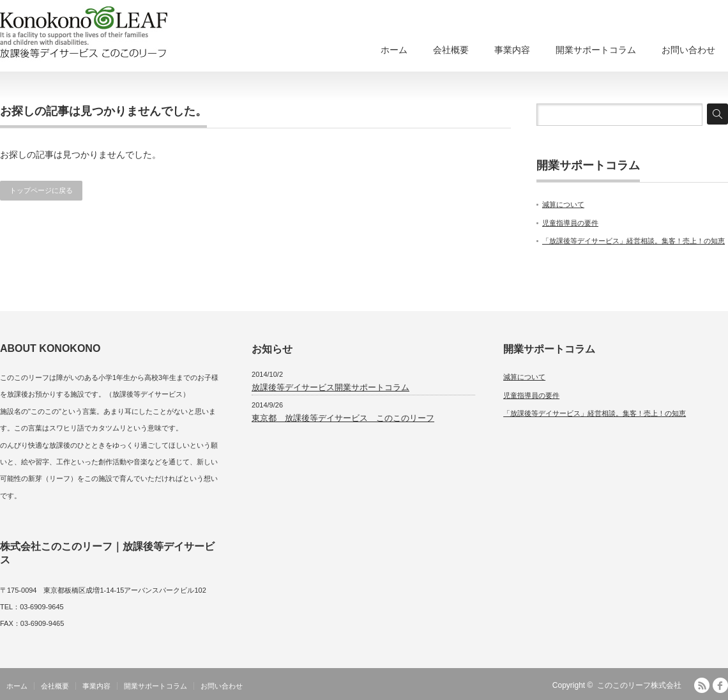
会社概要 (451, 50)
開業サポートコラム (596, 50)
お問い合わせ (688, 50)
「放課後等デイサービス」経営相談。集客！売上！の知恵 (633, 241)
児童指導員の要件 (570, 223)
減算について (563, 204)
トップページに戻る (41, 190)
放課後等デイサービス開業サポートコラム (330, 387)
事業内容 (512, 50)
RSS (702, 685)
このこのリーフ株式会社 (639, 685)
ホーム (394, 50)
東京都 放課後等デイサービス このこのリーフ (343, 418)
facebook (720, 685)
